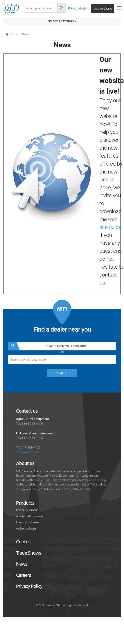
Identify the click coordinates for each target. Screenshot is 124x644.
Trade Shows (29, 553)
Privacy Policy (29, 586)
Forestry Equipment (28, 522)
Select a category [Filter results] (62, 21)
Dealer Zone (103, 8)
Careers (23, 575)
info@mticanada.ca (29, 452)
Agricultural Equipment (30, 516)
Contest (24, 542)
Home (12, 34)
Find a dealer (77, 8)
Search (62, 373)
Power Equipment (27, 510)
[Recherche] (40, 8)
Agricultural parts (26, 528)
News (22, 564)
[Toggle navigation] (119, 8)
